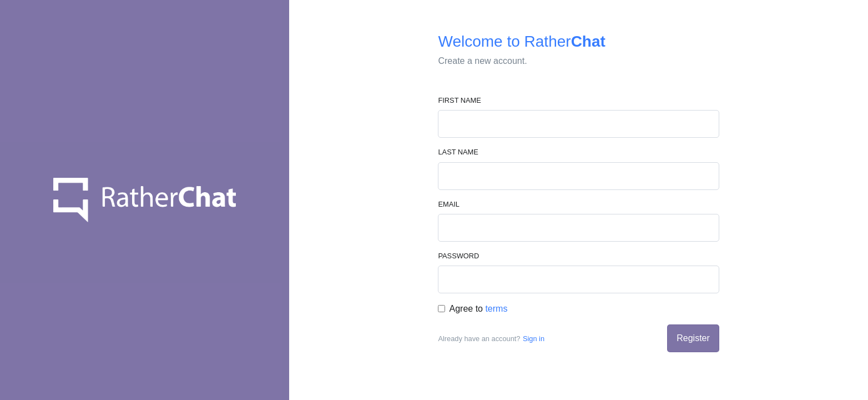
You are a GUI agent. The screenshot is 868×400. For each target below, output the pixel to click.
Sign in (534, 339)
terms (496, 309)
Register (693, 338)
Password (458, 256)
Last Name (458, 152)
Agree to (478, 309)
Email (448, 204)
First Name (459, 100)
